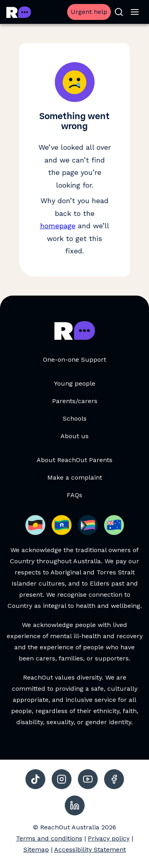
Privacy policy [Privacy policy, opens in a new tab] (109, 838)
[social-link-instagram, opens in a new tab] (62, 779)
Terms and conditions (49, 838)
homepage (58, 226)
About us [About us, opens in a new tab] (74, 436)
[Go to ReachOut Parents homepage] (19, 12)
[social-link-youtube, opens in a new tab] (88, 779)
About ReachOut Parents (74, 460)
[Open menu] (135, 12)
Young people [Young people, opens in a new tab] (75, 383)
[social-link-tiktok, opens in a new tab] (35, 779)
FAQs (74, 495)
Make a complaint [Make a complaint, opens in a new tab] (75, 477)
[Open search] (119, 12)
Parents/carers (75, 401)
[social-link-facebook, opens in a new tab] (114, 779)
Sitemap (36, 849)
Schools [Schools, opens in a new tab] (75, 418)
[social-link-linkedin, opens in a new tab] (75, 805)
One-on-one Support (74, 360)
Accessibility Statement (90, 849)
